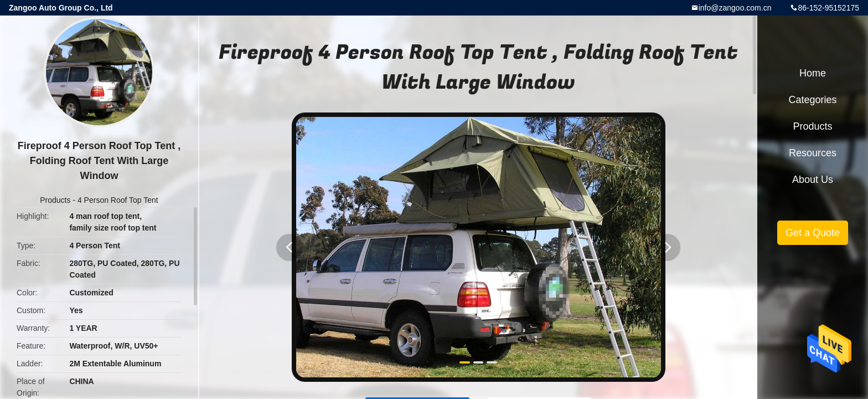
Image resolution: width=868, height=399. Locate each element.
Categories (812, 100)
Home (813, 73)
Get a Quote (813, 233)
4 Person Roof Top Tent (118, 200)
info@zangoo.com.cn (735, 8)
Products (55, 200)
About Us (813, 180)
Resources (813, 153)
